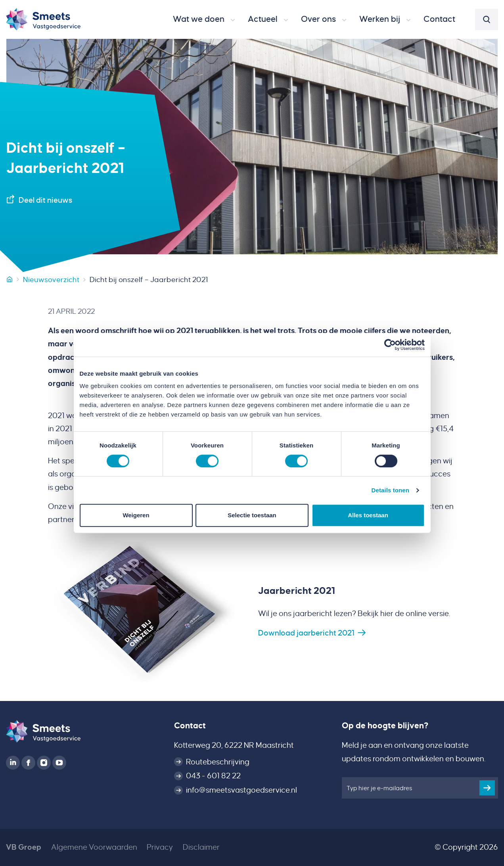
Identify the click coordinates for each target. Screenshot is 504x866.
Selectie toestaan (252, 515)
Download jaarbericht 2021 (306, 633)
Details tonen (390, 490)
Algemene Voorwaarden (94, 847)
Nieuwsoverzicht (51, 280)
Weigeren (136, 515)
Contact (190, 726)
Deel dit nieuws (45, 200)
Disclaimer (201, 847)
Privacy (160, 847)
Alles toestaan (368, 515)
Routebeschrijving (218, 762)
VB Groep (24, 847)
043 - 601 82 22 (213, 776)
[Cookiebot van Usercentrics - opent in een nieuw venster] (390, 345)
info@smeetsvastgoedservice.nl (241, 790)
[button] (204, 19)
